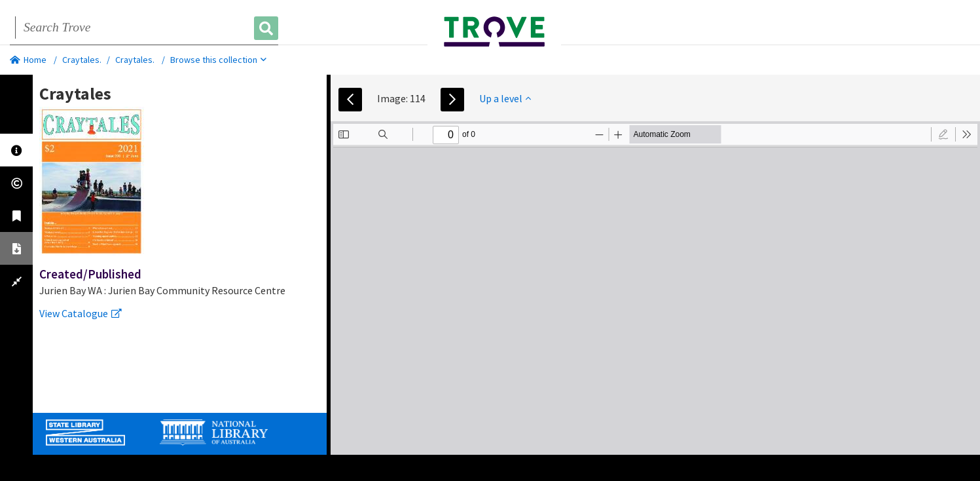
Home (28, 60)
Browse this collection (218, 60)
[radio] (943, 134)
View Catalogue (81, 313)
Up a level (505, 98)
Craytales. (82, 60)
